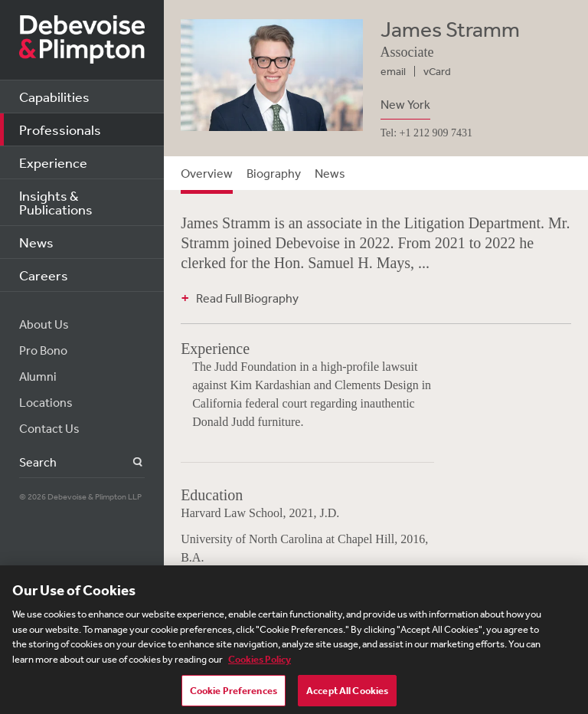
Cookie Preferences (234, 697)
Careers (44, 275)
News (36, 242)
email (393, 71)
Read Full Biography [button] (247, 298)
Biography (274, 173)
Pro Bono (43, 350)
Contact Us (49, 428)
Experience (53, 162)
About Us (44, 324)
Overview (207, 173)
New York (405, 104)
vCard (437, 71)
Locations (46, 402)
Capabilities (54, 97)
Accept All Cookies (347, 697)
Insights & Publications (56, 202)
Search (129, 462)
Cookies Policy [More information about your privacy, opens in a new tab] (260, 665)
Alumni (38, 376)
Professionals (60, 129)
